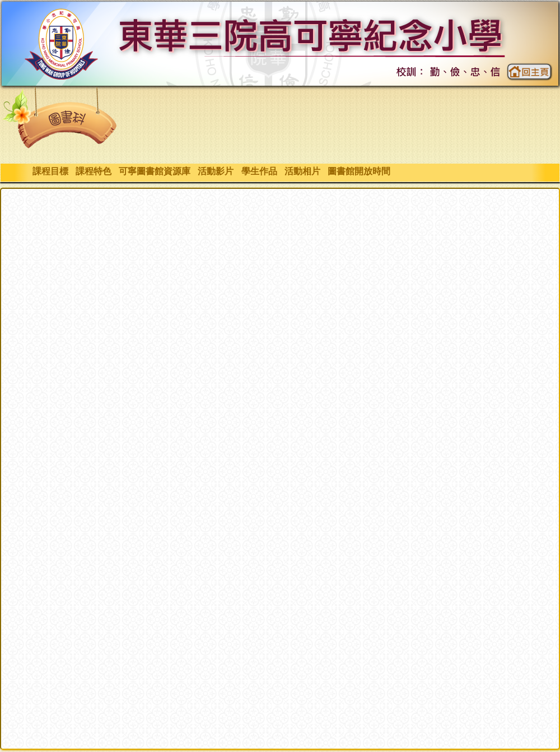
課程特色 (93, 171)
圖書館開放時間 (359, 171)
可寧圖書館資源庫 (154, 171)
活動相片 (302, 171)
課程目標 (50, 171)
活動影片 (216, 171)
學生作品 (259, 171)
